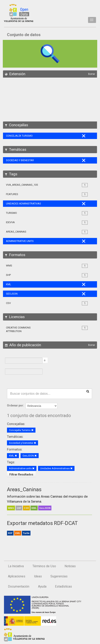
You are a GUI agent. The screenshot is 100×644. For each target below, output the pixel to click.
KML (34, 508)
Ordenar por (15, 405)
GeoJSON (45, 508)
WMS (11, 508)
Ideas (38, 576)
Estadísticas (63, 587)
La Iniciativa (16, 566)
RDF (10, 533)
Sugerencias (59, 576)
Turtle (26, 533)
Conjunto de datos (24, 35)
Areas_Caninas (24, 489)
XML (18, 533)
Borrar (92, 74)
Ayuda (42, 587)
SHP (19, 508)
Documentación (19, 587)
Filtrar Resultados (21, 474)
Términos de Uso (44, 566)
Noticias (70, 566)
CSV (26, 508)
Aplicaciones (17, 576)
